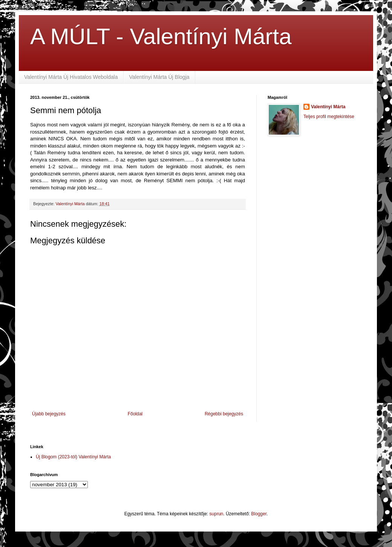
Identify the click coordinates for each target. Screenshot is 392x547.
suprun (217, 514)
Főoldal (135, 414)
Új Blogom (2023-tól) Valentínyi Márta (73, 457)
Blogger (259, 514)
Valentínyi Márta (328, 107)
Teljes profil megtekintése (329, 117)
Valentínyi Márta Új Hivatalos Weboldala (71, 77)
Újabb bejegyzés (49, 414)
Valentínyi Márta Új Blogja (159, 77)
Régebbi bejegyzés (224, 414)
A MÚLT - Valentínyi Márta (161, 36)
